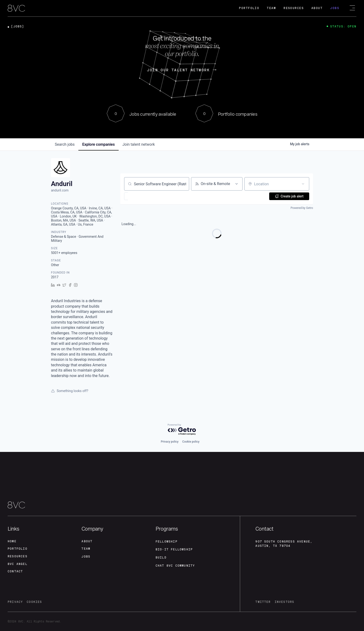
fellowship (167, 541)
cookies (34, 602)
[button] (140, 196)
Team (271, 8)
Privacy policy (170, 441)
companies (98, 144)
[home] (16, 9)
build (161, 558)
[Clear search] (183, 184)
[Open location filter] (303, 184)
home (12, 541)
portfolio (18, 549)
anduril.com (60, 190)
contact (15, 572)
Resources (294, 8)
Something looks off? (70, 391)
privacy (15, 602)
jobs (65, 144)
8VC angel (18, 564)
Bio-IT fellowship (174, 549)
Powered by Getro (302, 208)
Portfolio (249, 8)
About (317, 8)
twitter (263, 602)
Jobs (335, 8)
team (86, 549)
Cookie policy (191, 441)
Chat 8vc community (175, 566)
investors (285, 602)
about (87, 541)
